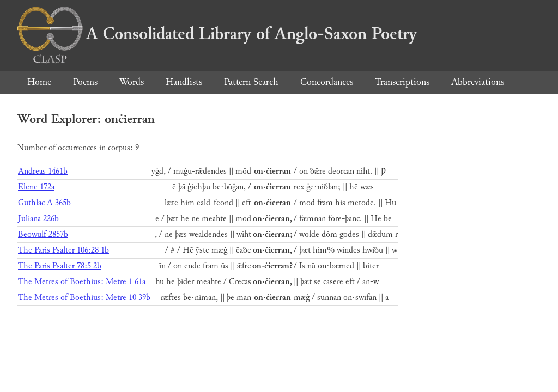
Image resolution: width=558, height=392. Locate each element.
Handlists (184, 82)
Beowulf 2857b (43, 234)
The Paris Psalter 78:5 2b (60, 266)
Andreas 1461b (43, 171)
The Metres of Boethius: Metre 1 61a (82, 282)
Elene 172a (36, 187)
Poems (85, 82)
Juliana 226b (38, 219)
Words (132, 82)
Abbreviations (478, 82)
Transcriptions (402, 82)
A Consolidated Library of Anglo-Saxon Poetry (217, 34)
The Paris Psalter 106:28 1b (63, 250)
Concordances (327, 82)
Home (39, 82)
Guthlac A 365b (44, 203)
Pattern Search (251, 82)
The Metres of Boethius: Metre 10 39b (84, 298)
